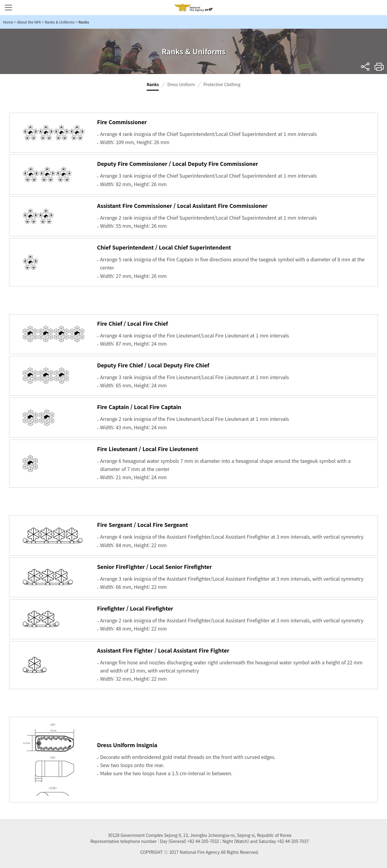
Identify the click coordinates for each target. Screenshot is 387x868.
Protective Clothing (222, 84)
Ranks (153, 84)
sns (365, 67)
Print (379, 67)
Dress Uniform (181, 84)
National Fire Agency (193, 8)
